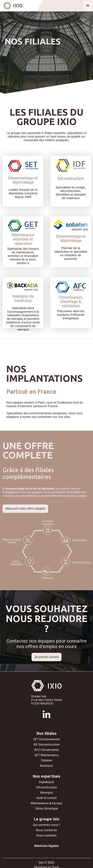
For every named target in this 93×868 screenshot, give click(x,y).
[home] (11, 6)
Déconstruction (47, 787)
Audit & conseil (46, 798)
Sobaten (47, 761)
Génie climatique (46, 809)
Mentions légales (46, 846)
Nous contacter (47, 830)
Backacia (46, 766)
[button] (88, 6)
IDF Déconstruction (47, 745)
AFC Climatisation (47, 750)
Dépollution (47, 782)
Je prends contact (46, 657)
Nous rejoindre (46, 836)
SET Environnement (47, 739)
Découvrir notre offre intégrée (25, 509)
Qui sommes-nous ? (47, 825)
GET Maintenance (46, 755)
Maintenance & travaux (46, 803)
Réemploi (47, 793)
